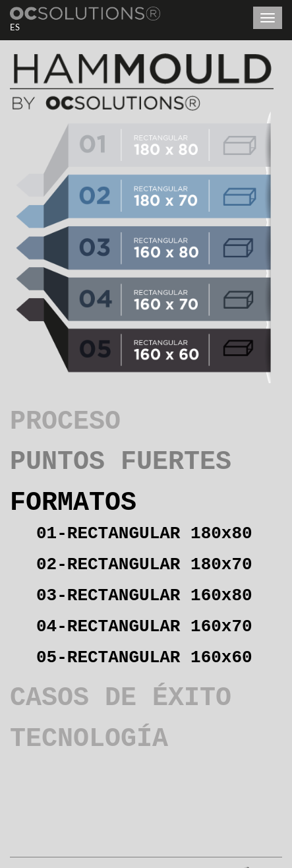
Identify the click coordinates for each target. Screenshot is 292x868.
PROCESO (65, 422)
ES (15, 27)
